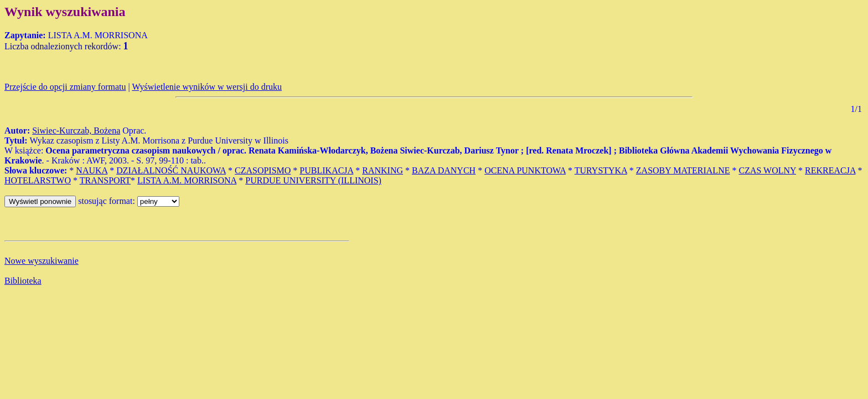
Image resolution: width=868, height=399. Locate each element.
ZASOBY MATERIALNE (683, 170)
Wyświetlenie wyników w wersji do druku (207, 87)
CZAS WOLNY (767, 170)
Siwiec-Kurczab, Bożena (76, 131)
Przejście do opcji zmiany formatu (65, 87)
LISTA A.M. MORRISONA (187, 180)
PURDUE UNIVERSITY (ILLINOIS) (313, 180)
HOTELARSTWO (38, 180)
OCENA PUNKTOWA (525, 170)
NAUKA (92, 170)
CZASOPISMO (263, 170)
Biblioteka (23, 281)
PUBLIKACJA (326, 170)
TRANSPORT (105, 180)
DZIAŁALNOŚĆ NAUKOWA (171, 170)
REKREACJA (830, 170)
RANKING (383, 170)
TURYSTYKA (601, 170)
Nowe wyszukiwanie (42, 261)
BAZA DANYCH (444, 170)
